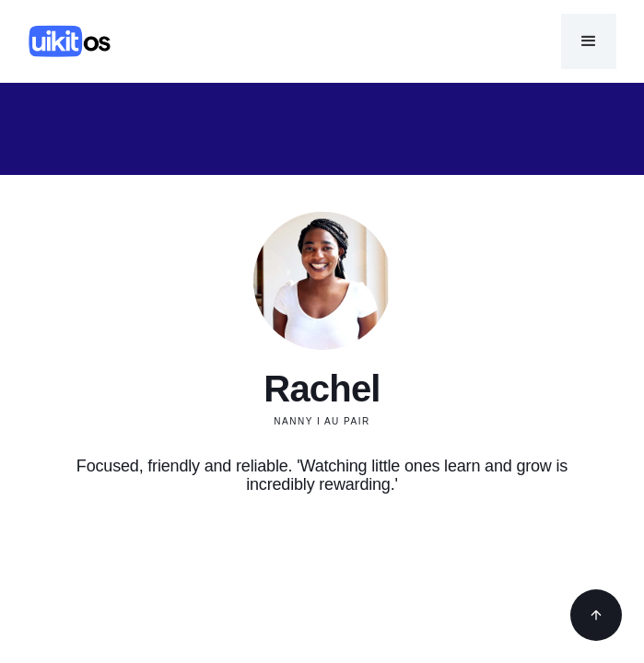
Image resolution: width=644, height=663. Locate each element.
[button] (589, 41)
